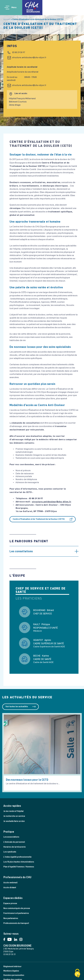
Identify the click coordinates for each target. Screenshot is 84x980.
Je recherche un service (14, 816)
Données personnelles (14, 975)
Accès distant (10, 888)
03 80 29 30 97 (19, 52)
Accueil (7, 19)
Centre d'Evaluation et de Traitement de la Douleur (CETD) (39, 519)
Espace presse (10, 903)
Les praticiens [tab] (29, 598)
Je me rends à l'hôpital (13, 811)
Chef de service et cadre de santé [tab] (41, 590)
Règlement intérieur (12, 966)
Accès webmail (10, 883)
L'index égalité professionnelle (17, 857)
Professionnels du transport (16, 923)
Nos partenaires (11, 918)
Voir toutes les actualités (17, 707)
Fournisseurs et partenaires (16, 913)
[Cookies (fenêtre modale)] (77, 973)
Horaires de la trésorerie (15, 847)
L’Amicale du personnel (14, 842)
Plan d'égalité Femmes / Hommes (19, 867)
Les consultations (21, 551)
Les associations (11, 837)
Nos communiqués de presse (17, 908)
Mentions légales (11, 971)
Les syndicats (10, 852)
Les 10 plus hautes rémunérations (19, 862)
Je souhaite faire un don (14, 821)
